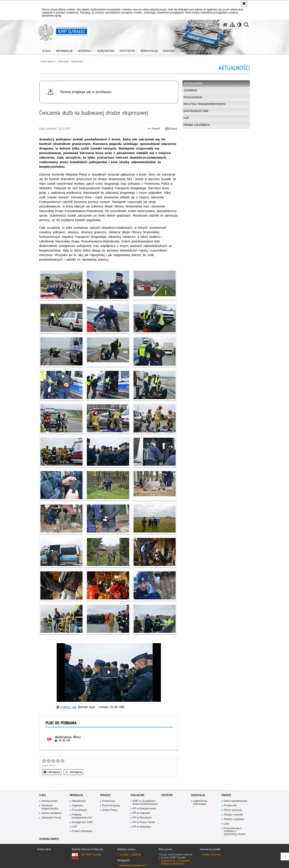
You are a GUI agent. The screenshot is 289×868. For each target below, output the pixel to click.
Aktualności (77, 62)
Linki (227, 824)
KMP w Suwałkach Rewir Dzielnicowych (145, 803)
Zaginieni (190, 90)
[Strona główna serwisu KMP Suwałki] (225, 25)
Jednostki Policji (51, 818)
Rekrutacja (198, 795)
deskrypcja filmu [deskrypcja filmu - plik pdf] (68, 737)
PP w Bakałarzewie (144, 809)
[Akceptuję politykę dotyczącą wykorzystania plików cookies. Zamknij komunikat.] (244, 3)
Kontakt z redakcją (130, 855)
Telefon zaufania (234, 819)
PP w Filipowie (142, 813)
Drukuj (171, 129)
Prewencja (109, 801)
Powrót (154, 129)
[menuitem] (47, 50)
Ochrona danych (49, 839)
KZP (186, 118)
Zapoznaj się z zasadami (175, 861)
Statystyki (167, 795)
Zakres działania (51, 813)
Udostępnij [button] (52, 772)
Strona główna (48, 62)
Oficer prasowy (233, 810)
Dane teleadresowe (236, 801)
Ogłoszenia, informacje (201, 803)
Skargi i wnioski (233, 815)
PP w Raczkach (142, 818)
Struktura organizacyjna (50, 807)
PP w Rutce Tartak (144, 822)
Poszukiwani (193, 97)
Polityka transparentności (204, 104)
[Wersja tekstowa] (239, 25)
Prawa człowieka (197, 125)
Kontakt (226, 795)
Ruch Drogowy (111, 806)
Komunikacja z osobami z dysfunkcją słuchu (235, 831)
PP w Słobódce (142, 827)
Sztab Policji (110, 810)
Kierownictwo (50, 801)
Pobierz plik (69, 707)
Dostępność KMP (196, 111)
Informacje (63, 62)
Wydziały (105, 795)
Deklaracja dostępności (133, 865)
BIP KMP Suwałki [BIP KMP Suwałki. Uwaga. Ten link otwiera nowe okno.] (91, 855)
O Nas (43, 795)
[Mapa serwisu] (232, 25)
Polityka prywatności (173, 864)
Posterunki (230, 806)
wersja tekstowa (211, 855)
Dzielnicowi (137, 795)
